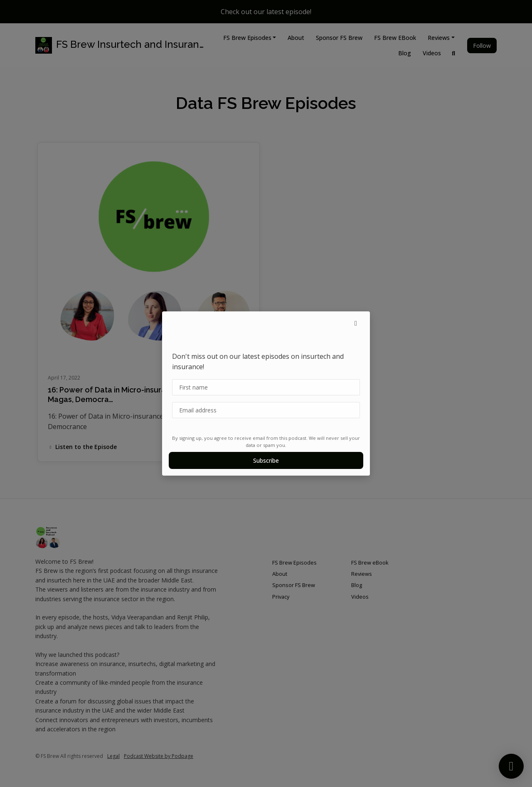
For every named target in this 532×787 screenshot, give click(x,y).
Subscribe (266, 460)
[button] (356, 323)
